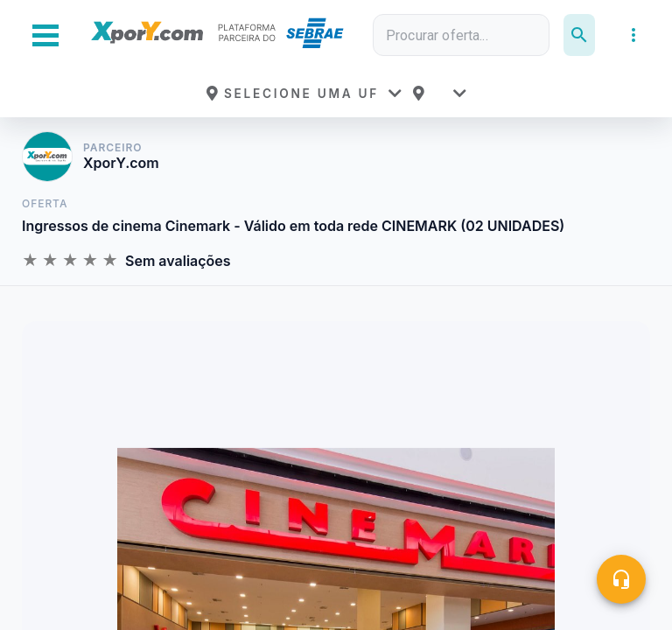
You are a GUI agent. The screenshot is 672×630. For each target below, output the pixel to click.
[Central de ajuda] (621, 579)
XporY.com (121, 163)
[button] (304, 94)
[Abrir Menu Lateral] (45, 35)
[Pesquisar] (579, 35)
